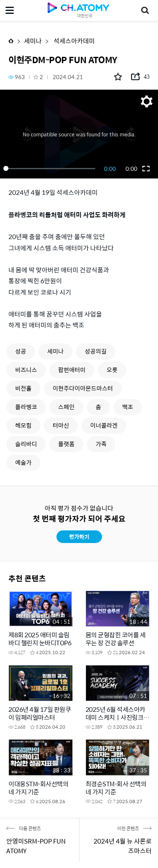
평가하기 (79, 537)
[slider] (51, 168)
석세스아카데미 (74, 41)
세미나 (33, 41)
